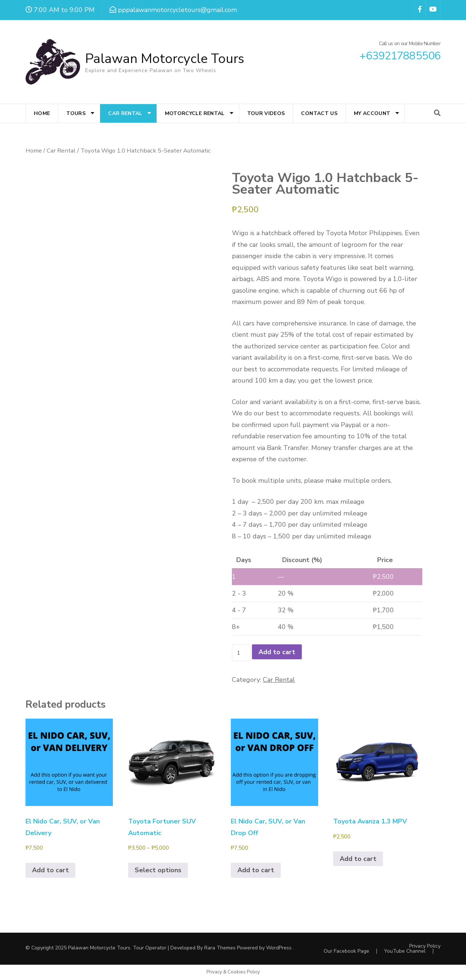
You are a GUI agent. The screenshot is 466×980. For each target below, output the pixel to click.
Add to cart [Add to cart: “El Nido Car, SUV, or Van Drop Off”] (256, 870)
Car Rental (125, 113)
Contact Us (319, 113)
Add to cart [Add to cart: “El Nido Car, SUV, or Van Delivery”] (50, 870)
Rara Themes (220, 948)
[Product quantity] (241, 653)
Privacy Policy (425, 946)
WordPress (279, 948)
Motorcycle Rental (195, 113)
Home (42, 113)
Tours (76, 113)
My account (372, 113)
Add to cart (277, 652)
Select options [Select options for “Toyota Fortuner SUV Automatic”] (158, 870)
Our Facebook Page (346, 951)
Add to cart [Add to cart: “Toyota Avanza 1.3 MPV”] (358, 859)
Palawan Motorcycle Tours (165, 59)
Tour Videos (266, 113)
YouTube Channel (405, 951)
